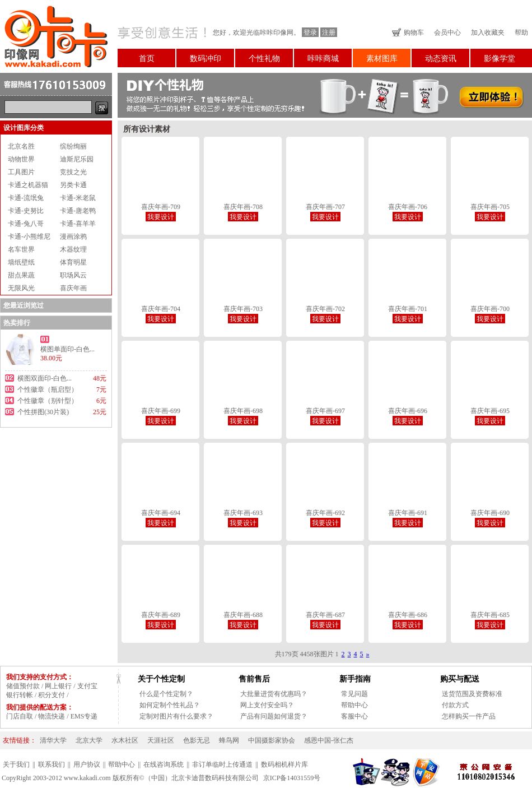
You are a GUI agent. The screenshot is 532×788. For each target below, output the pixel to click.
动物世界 (21, 159)
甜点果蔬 (21, 275)
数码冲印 (206, 59)
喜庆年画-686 (408, 615)
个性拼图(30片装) (43, 412)
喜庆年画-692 (325, 513)
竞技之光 (73, 172)
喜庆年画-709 (161, 207)
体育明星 (73, 262)
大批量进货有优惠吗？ (274, 694)
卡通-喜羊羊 (78, 224)
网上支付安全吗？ (267, 705)
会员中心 (447, 33)
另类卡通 (73, 185)
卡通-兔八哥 (26, 224)
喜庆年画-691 (408, 513)
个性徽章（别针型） (48, 401)
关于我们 (16, 764)
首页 (147, 59)
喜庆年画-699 (161, 411)
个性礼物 (264, 59)
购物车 (414, 33)
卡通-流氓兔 (26, 198)
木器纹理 (73, 249)
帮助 (521, 33)
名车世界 (21, 249)
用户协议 (87, 764)
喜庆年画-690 (490, 513)
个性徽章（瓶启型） (48, 390)
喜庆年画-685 (490, 615)
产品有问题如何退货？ (274, 716)
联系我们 (52, 764)
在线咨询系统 (164, 764)
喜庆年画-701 (408, 309)
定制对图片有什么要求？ (176, 716)
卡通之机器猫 (28, 185)
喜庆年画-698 (243, 411)
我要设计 (161, 217)
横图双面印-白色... (45, 378)
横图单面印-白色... (67, 349)
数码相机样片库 (284, 764)
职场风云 (73, 275)
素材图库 (382, 59)
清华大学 (53, 740)
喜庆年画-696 (408, 411)
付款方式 (455, 705)
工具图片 (21, 172)
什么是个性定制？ (166, 694)
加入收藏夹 (488, 33)
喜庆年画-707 (325, 207)
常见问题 (354, 694)
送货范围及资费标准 (472, 694)
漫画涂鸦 (73, 237)
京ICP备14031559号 (292, 778)
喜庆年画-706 (408, 207)
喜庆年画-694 (161, 513)
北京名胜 (21, 146)
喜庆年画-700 (490, 309)
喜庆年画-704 (161, 309)
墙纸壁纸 (21, 262)
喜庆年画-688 (243, 615)
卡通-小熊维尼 (29, 237)
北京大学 (89, 740)
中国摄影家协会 (272, 740)
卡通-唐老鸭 (78, 211)
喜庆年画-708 (243, 207)
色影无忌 (197, 740)
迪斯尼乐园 (77, 159)
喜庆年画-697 (325, 411)
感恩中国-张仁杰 (329, 740)
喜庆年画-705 (490, 207)
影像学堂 (500, 59)
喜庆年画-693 (243, 513)
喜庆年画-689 (161, 615)
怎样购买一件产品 (469, 716)
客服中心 (354, 716)
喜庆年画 (73, 288)
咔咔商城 (323, 59)
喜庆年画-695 (490, 411)
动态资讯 (441, 59)
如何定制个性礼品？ (170, 705)
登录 (310, 33)
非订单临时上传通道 (222, 764)
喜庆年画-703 (243, 309)
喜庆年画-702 (325, 309)
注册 (329, 33)
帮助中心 (354, 705)
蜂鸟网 (229, 740)
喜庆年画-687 (325, 615)
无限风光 (21, 288)
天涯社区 (161, 740)
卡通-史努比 (26, 211)
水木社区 (125, 740)
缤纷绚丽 (73, 146)
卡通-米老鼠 (78, 198)
